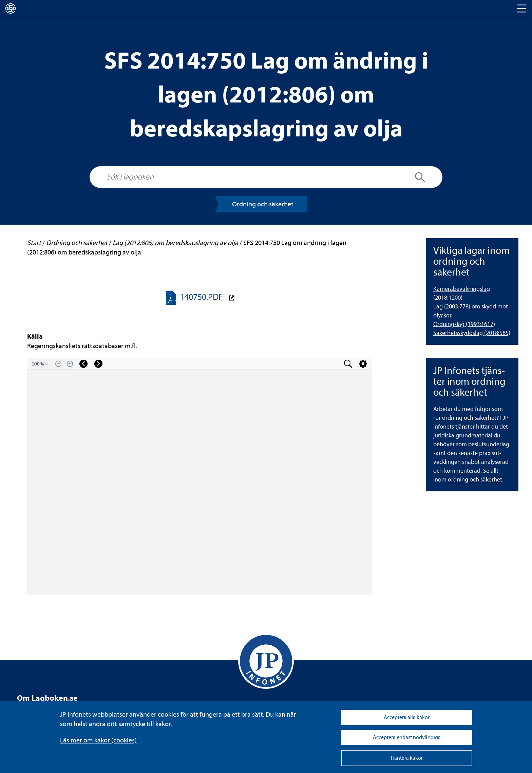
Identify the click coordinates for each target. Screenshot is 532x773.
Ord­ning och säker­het (263, 204)
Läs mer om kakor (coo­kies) (98, 740)
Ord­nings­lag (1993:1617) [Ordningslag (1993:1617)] (464, 324)
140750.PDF (202, 297)
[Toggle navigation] (521, 8)
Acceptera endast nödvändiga (407, 737)
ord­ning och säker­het (475, 480)
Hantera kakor (407, 758)
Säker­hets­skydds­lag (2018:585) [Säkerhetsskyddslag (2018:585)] (472, 333)
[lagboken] (11, 8)
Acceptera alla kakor (407, 717)
